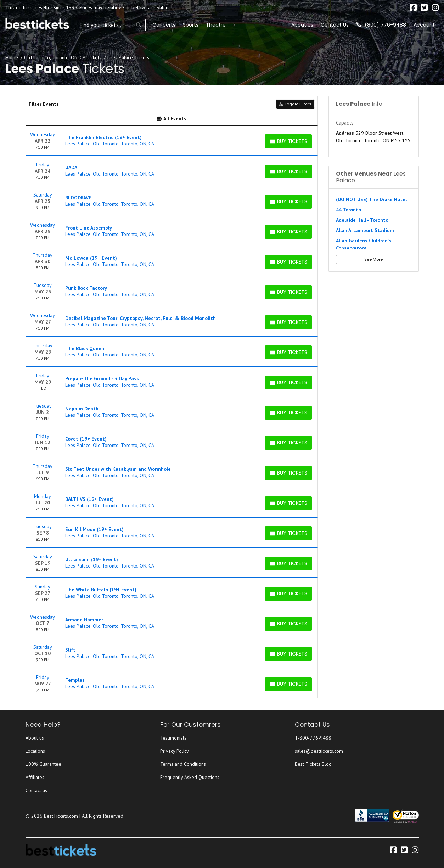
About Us (302, 25)
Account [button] (424, 25)
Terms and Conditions (183, 764)
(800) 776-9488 (381, 25)
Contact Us (335, 25)
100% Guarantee (43, 764)
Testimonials (173, 738)
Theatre (216, 25)
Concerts (164, 25)
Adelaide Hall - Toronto (362, 220)
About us (35, 738)
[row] (172, 141)
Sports (191, 25)
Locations (35, 751)
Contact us (36, 790)
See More (373, 259)
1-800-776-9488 (313, 738)
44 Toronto (349, 210)
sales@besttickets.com (319, 751)
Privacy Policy (175, 751)
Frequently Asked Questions (190, 777)
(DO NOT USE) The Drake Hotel (371, 199)
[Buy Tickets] (288, 141)
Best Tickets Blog (313, 764)
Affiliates (35, 777)
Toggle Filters (295, 104)
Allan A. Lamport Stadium (365, 230)
